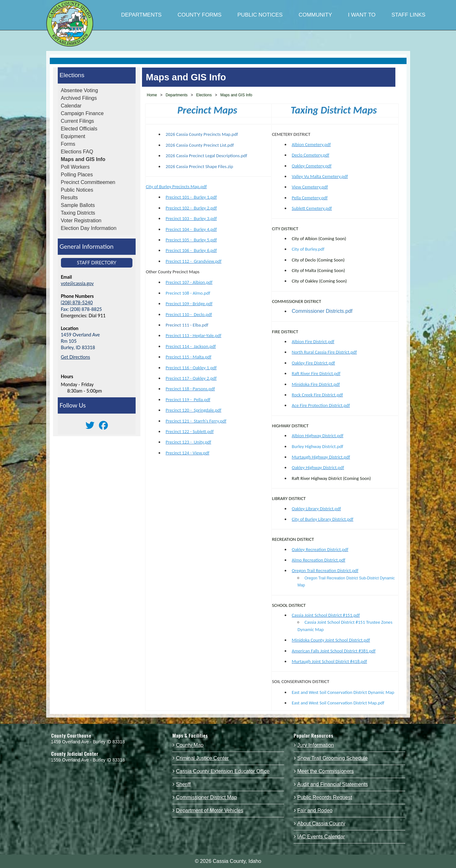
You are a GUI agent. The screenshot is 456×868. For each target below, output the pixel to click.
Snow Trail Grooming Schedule (333, 758)
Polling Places (77, 175)
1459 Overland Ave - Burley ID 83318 (88, 742)
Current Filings (78, 121)
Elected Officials (79, 129)
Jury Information (316, 745)
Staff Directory (97, 263)
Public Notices (77, 190)
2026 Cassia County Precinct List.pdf (200, 145)
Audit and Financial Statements (333, 784)
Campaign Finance (82, 113)
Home (152, 95)
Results (69, 198)
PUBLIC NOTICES (260, 15)
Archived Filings (79, 98)
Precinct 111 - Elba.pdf (187, 325)
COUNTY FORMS (199, 15)
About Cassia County (321, 824)
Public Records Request (325, 797)
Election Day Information (89, 228)
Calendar (71, 106)
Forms (68, 144)
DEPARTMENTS (142, 15)
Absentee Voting (80, 90)
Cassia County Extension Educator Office (223, 771)
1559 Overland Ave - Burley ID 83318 (88, 760)
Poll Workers (75, 167)
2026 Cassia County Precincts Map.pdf (202, 134)
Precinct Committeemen (88, 182)
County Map (190, 745)
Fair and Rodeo (315, 810)
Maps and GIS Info (83, 159)
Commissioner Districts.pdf (322, 311)
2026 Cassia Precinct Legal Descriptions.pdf (206, 156)
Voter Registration (81, 221)
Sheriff (183, 784)
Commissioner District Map (207, 797)
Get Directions (76, 357)
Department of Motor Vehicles (210, 810)
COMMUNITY (315, 15)
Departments (177, 95)
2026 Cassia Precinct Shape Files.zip (200, 166)
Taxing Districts (78, 213)
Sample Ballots (78, 205)
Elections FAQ (77, 152)
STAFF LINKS (408, 15)
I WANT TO (362, 15)
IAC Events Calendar (321, 837)
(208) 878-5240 (77, 302)
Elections (72, 75)
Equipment (73, 136)
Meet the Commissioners (326, 771)
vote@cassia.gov (77, 283)
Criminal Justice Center (202, 758)
